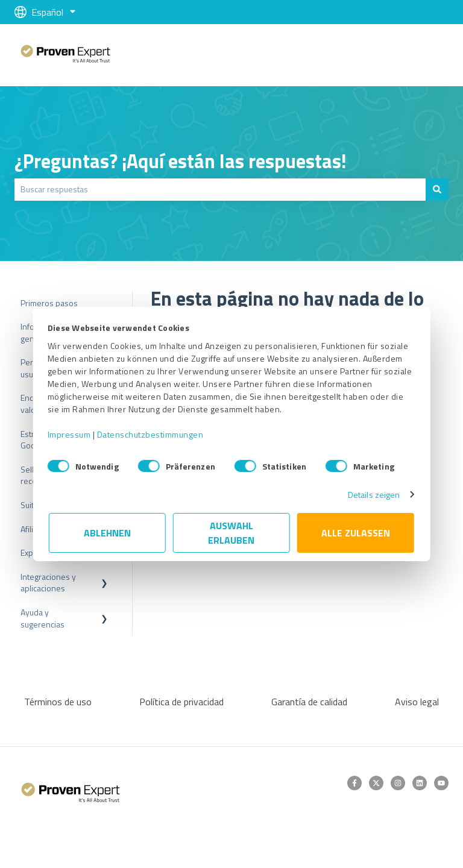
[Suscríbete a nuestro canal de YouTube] (441, 783)
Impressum (71, 434)
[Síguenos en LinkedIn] (420, 783)
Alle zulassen (356, 533)
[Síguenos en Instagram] (398, 783)
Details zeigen (373, 495)
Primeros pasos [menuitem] (49, 303)
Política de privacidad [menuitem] (181, 702)
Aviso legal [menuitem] (417, 702)
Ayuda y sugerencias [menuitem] (43, 618)
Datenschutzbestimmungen (152, 434)
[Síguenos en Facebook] (354, 783)
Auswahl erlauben (232, 533)
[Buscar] (437, 189)
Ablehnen (107, 533)
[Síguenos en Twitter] (376, 783)
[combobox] (220, 189)
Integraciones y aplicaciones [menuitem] (48, 583)
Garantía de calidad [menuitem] (309, 702)
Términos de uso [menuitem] (58, 702)
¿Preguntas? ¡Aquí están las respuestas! (181, 161)
